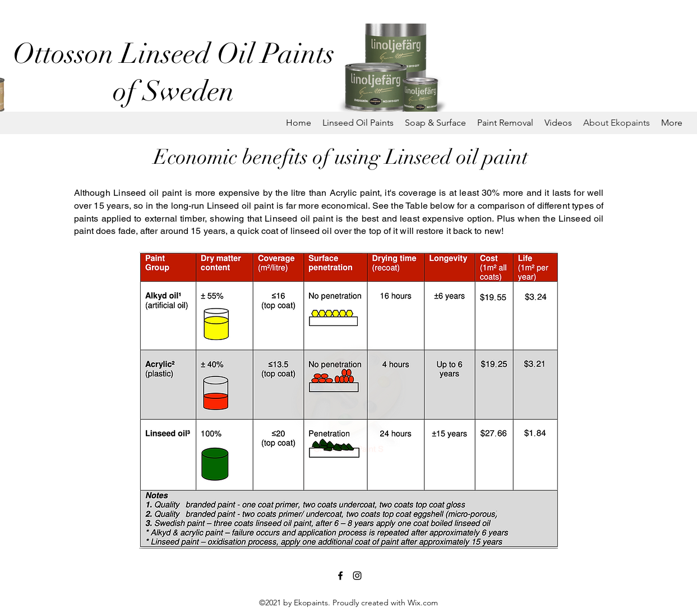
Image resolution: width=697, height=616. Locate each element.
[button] (358, 123)
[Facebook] (340, 576)
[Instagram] (357, 576)
